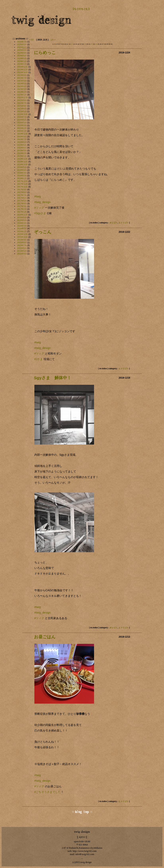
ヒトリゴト (124, 223)
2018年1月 (22, 178)
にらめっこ (45, 53)
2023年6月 (22, 81)
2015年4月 (22, 254)
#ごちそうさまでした (48, 792)
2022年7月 (22, 103)
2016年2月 (22, 229)
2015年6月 (22, 248)
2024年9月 (22, 53)
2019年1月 (22, 156)
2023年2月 (22, 92)
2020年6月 (22, 120)
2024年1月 (22, 64)
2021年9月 (22, 106)
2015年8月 (22, 243)
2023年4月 (22, 86)
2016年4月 (22, 223)
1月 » (53, 40)
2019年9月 (22, 137)
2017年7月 (22, 195)
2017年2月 (22, 209)
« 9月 (32, 40)
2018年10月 (22, 164)
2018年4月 (22, 170)
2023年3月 (22, 89)
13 (72, 44)
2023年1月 (22, 95)
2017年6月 (22, 198)
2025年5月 (22, 45)
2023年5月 (22, 84)
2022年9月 (22, 100)
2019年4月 (22, 148)
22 (92, 44)
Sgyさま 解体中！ (53, 378)
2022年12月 (22, 98)
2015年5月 (22, 251)
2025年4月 (22, 47)
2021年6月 (22, 109)
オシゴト (114, 223)
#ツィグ (39, 353)
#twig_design (43, 202)
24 (96, 44)
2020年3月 (22, 125)
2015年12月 (22, 234)
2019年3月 (22, 151)
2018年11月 (22, 162)
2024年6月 (22, 56)
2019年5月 (22, 145)
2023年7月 (22, 78)
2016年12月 (22, 215)
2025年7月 (22, 42)
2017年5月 (22, 201)
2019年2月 (22, 153)
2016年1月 (22, 231)
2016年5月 (22, 220)
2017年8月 (22, 192)
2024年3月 (22, 61)
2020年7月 (22, 117)
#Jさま (39, 359)
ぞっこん (43, 232)
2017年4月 (22, 204)
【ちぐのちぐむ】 (81, 9)
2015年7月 (22, 245)
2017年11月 (22, 184)
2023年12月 (22, 67)
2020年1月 (22, 131)
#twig (38, 342)
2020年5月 (22, 123)
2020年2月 (22, 128)
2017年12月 (22, 181)
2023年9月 (22, 75)
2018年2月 (22, 176)
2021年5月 (22, 111)
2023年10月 (22, 72)
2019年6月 (22, 142)
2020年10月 (22, 114)
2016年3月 (22, 226)
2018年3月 (22, 173)
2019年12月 (22, 134)
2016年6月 (22, 217)
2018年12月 (22, 159)
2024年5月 (22, 58)
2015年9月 (22, 240)
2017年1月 (22, 212)
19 (85, 44)
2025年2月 (22, 50)
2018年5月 (22, 167)
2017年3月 (22, 206)
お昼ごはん (45, 637)
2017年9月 (22, 190)
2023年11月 (22, 70)
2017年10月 (22, 187)
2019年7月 (22, 139)
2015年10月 (22, 237)
